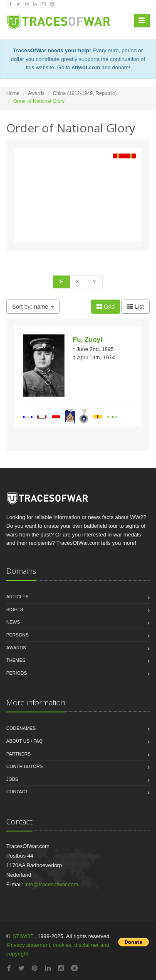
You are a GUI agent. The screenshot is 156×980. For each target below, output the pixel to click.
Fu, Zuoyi (88, 340)
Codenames (21, 728)
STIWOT (23, 936)
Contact (17, 792)
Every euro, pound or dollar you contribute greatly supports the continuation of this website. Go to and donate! (78, 59)
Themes (16, 660)
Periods (17, 673)
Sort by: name (33, 307)
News (13, 622)
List (136, 307)
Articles (17, 597)
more (112, 417)
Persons (17, 635)
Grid (105, 307)
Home (13, 93)
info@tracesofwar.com (51, 884)
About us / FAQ (24, 741)
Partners (19, 754)
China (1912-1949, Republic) (85, 93)
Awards (36, 93)
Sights (15, 609)
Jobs (12, 779)
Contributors (25, 766)
